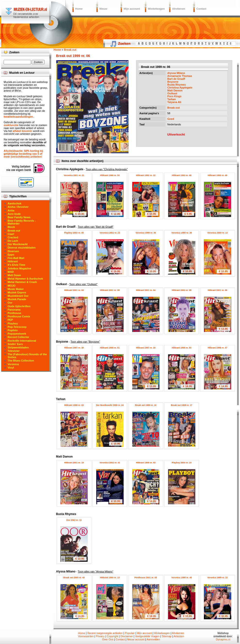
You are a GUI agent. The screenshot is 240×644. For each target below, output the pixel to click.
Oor (10, 303)
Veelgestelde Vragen (147, 636)
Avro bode (14, 214)
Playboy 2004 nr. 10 (181, 463)
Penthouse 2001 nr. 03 (146, 578)
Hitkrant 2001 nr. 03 (74, 290)
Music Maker (16, 289)
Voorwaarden (86, 636)
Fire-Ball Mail (16, 258)
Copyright (113, 636)
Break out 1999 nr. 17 (182, 405)
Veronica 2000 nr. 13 (217, 233)
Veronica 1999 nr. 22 (217, 578)
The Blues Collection (21, 361)
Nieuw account (136, 639)
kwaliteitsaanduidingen (18, 117)
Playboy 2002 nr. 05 (74, 233)
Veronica (13, 364)
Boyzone (173, 82)
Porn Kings (174, 96)
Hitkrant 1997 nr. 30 (74, 348)
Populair (130, 633)
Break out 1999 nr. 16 (146, 405)
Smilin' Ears (15, 344)
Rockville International (22, 341)
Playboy (13, 323)
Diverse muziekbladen (22, 248)
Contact (201, 9)
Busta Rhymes (176, 85)
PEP (10, 320)
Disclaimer (127, 636)
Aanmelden (153, 639)
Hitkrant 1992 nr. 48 (182, 175)
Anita (11, 210)
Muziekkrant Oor (18, 296)
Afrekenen (179, 9)
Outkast (172, 93)
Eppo (11, 255)
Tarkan (172, 99)
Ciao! (11, 234)
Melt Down (14, 275)
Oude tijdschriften (19, 306)
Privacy (100, 636)
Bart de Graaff (176, 79)
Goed (171, 119)
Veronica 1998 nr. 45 (182, 578)
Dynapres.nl (223, 639)
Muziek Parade (17, 299)
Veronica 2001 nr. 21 (74, 175)
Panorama (14, 310)
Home (79, 9)
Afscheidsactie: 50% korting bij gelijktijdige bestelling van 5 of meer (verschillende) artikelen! (23, 154)
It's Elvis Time (17, 265)
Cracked (13, 237)
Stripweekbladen (18, 347)
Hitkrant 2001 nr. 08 (110, 290)
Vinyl (11, 368)
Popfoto (13, 330)
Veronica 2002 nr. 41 (110, 463)
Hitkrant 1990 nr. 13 (110, 578)
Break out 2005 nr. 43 (74, 578)
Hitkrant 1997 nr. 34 (146, 348)
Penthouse (15, 313)
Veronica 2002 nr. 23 (110, 233)
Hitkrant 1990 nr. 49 (218, 175)
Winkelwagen (156, 9)
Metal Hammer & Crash (22, 282)
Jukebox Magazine (20, 268)
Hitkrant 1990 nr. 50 (110, 175)
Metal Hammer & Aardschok (25, 279)
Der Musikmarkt (18, 244)
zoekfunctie (11, 125)
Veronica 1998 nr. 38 (182, 233)
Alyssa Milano (176, 73)
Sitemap (167, 636)
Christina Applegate (180, 88)
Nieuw (103, 9)
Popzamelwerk (17, 334)
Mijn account (132, 9)
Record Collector (19, 337)
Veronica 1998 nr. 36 (146, 233)
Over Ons (108, 639)
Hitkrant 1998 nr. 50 (182, 348)
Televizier (14, 351)
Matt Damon (175, 90)
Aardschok (15, 203)
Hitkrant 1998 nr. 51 (110, 348)
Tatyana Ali (174, 102)
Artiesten (179, 636)
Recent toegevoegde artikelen (105, 633)
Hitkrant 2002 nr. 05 (182, 290)
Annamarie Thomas (180, 76)
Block (11, 227)
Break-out (173, 108)
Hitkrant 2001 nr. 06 (218, 290)
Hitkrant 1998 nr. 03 (74, 405)
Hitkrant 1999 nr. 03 (146, 463)
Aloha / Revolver (18, 207)
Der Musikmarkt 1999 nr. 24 (110, 405)
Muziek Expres (17, 292)
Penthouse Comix (19, 316)
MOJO (12, 286)
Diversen (13, 251)
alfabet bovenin (22, 131)
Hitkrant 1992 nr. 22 (146, 175)
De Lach (13, 241)
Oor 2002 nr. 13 (74, 520)
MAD (11, 272)
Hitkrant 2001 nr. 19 (74, 463)
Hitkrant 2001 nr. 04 (146, 290)
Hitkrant (13, 261)
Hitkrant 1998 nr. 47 (218, 348)
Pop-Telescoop (17, 327)
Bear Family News (19, 217)
